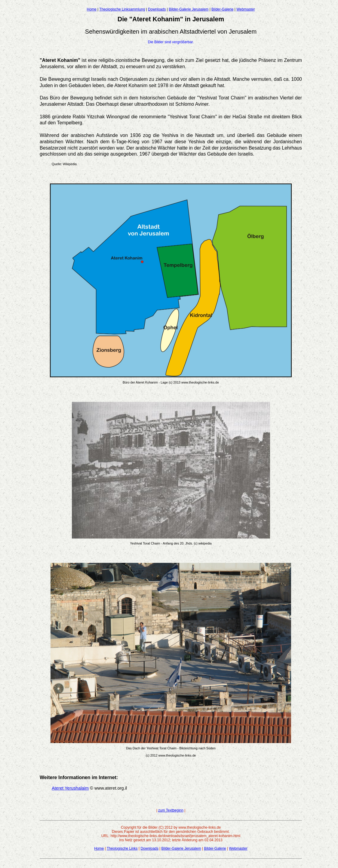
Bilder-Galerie (222, 9)
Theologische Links (122, 848)
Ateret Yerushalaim (70, 788)
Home (92, 9)
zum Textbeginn (171, 810)
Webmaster (246, 9)
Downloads (157, 9)
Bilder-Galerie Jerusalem (189, 9)
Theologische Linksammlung (122, 9)
